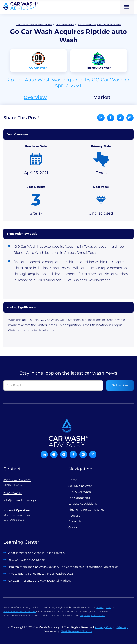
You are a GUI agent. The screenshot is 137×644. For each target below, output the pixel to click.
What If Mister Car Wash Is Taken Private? (36, 553)
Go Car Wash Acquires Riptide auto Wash (100, 25)
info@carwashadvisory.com (22, 500)
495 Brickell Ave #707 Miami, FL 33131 (17, 483)
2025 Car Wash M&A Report (27, 560)
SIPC (108, 607)
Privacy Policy (104, 627)
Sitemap (122, 627)
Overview (35, 97)
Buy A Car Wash (80, 492)
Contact (74, 527)
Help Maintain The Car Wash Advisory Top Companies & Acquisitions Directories (63, 567)
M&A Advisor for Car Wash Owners (34, 25)
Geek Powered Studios (76, 631)
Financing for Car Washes (86, 510)
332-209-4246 (13, 493)
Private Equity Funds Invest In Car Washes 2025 (40, 574)
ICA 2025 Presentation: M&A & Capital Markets (39, 581)
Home (73, 480)
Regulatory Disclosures (92, 615)
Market (102, 97)
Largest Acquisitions (83, 504)
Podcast (74, 516)
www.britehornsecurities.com (20, 611)
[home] (21, 6)
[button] (127, 7)
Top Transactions (65, 25)
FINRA (100, 607)
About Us (75, 521)
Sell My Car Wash (80, 486)
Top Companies (79, 498)
